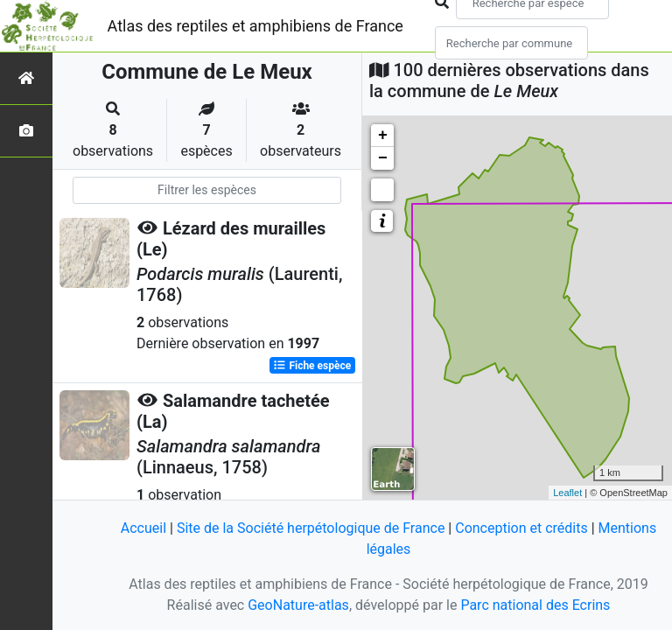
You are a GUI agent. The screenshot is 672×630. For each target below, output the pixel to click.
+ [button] (383, 136)
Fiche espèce (312, 366)
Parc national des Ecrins (535, 605)
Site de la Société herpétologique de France (311, 528)
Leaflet (567, 493)
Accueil (143, 528)
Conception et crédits (521, 528)
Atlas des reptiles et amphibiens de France (255, 26)
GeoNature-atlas (298, 605)
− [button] (383, 158)
